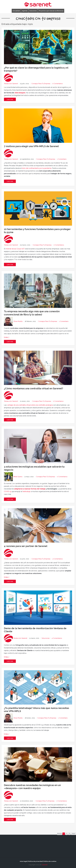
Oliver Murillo (18, 321)
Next (74, 834)
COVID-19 (8, 491)
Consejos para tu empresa (41, 84)
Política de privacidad (35, 861)
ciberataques (20, 93)
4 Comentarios (57, 638)
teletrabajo (27, 491)
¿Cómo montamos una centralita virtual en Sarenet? (34, 388)
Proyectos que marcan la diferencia (51, 11)
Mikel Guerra (18, 477)
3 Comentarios (58, 559)
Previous (60, 834)
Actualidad (16, 11)
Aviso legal (23, 861)
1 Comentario (62, 159)
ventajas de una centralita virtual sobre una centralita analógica (30, 405)
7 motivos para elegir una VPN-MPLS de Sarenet (31, 146)
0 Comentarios (57, 84)
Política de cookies (50, 861)
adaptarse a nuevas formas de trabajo (30, 489)
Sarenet (45, 865)
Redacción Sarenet (11, 84)
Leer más (10, 181)
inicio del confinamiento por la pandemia (37, 168)
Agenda (25, 11)
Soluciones (33, 11)
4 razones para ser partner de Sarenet (26, 546)
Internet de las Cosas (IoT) (15, 249)
